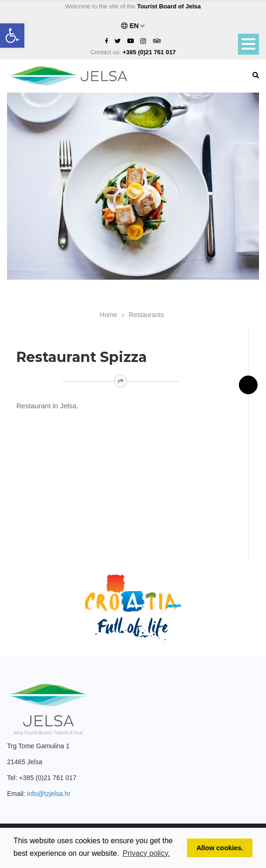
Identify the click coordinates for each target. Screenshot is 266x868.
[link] (12, 36)
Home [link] (108, 315)
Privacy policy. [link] (146, 853)
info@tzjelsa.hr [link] (49, 794)
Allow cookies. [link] (220, 848)
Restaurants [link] (146, 315)
